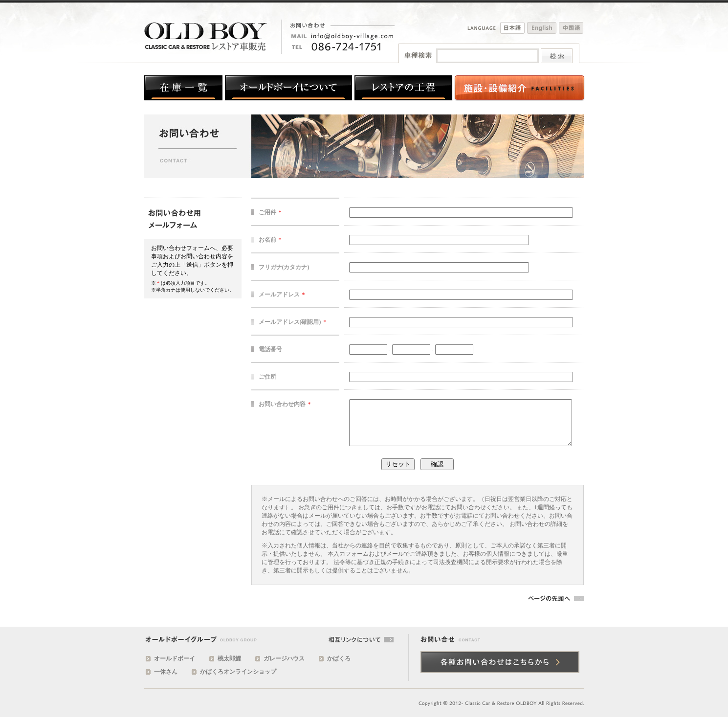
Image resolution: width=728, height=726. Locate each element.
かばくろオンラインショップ (238, 681)
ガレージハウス (284, 667)
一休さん (166, 681)
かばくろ (339, 667)
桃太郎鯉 (229, 667)
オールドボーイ (175, 667)
